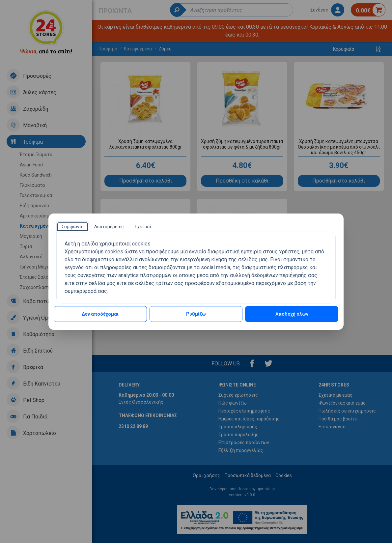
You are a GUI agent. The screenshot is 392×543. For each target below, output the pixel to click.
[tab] (73, 227)
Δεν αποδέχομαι (100, 314)
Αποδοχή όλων (292, 314)
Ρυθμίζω (196, 314)
